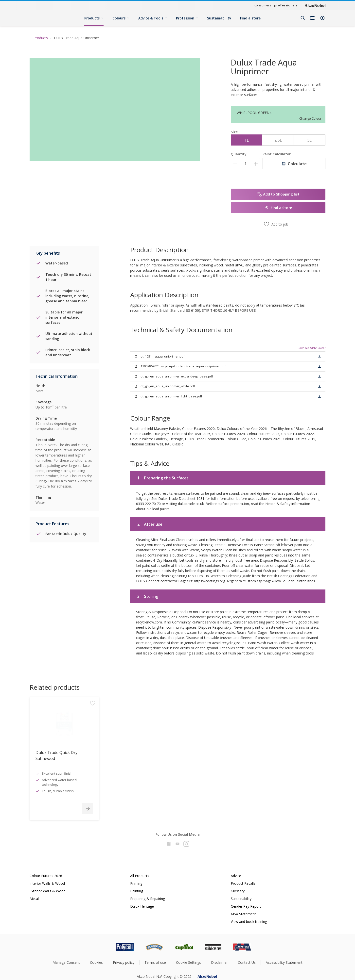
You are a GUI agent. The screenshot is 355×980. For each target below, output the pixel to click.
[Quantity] (245, 164)
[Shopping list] (313, 18)
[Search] (303, 18)
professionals (286, 5)
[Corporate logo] (315, 5)
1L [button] (247, 140)
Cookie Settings (188, 962)
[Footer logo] (104, 947)
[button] (322, 18)
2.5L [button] (278, 140)
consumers (263, 5)
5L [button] (310, 140)
